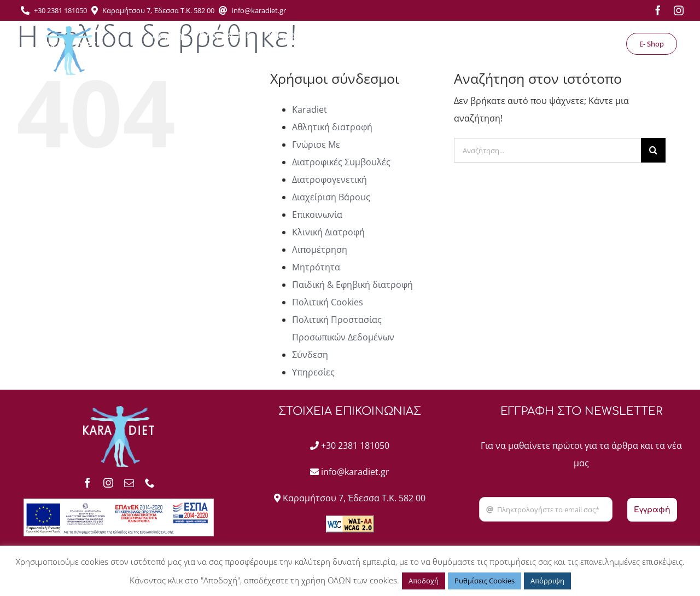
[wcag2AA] (350, 520)
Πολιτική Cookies (328, 302)
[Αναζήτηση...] (547, 150)
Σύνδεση (310, 355)
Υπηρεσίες (313, 372)
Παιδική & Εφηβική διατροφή (352, 285)
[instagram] (679, 10)
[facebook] (658, 10)
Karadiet (310, 109)
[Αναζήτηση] (653, 150)
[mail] (129, 483)
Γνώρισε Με (316, 144)
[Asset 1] (68, 31)
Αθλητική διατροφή (332, 127)
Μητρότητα (316, 267)
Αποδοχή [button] (424, 581)
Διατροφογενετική (329, 180)
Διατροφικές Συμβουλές (341, 162)
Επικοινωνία (317, 215)
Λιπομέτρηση (320, 250)
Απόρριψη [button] (547, 581)
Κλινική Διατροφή (328, 232)
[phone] (150, 483)
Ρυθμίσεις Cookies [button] (485, 581)
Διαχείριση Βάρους (331, 197)
